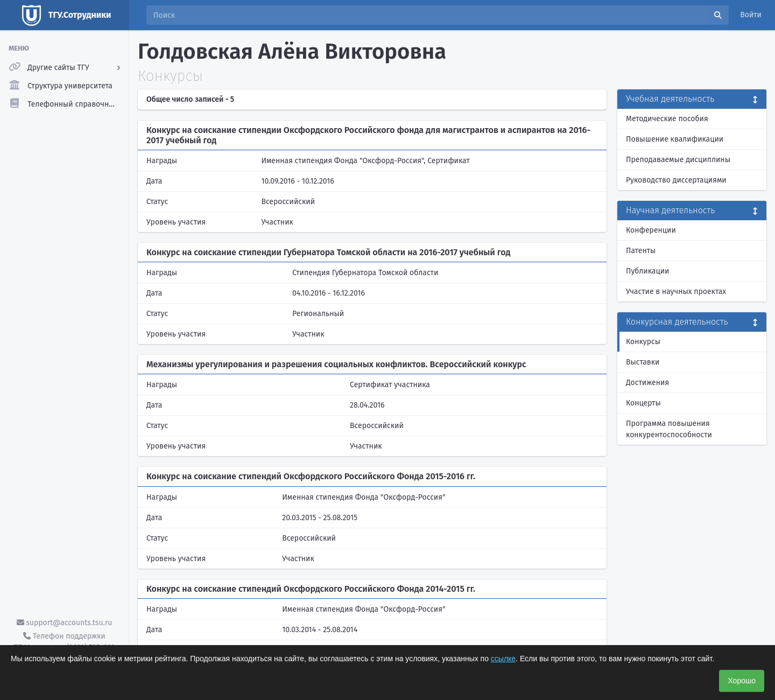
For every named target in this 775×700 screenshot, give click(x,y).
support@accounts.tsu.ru (65, 623)
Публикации (647, 271)
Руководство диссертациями (676, 180)
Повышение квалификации (675, 139)
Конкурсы (643, 342)
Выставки (643, 362)
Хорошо (742, 681)
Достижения (647, 383)
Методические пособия (667, 119)
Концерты (643, 403)
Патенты (641, 251)
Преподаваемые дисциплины (678, 160)
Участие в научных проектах (676, 292)
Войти (751, 15)
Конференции (651, 230)
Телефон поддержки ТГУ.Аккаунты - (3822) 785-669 (64, 642)
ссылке (503, 659)
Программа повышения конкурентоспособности (669, 429)
